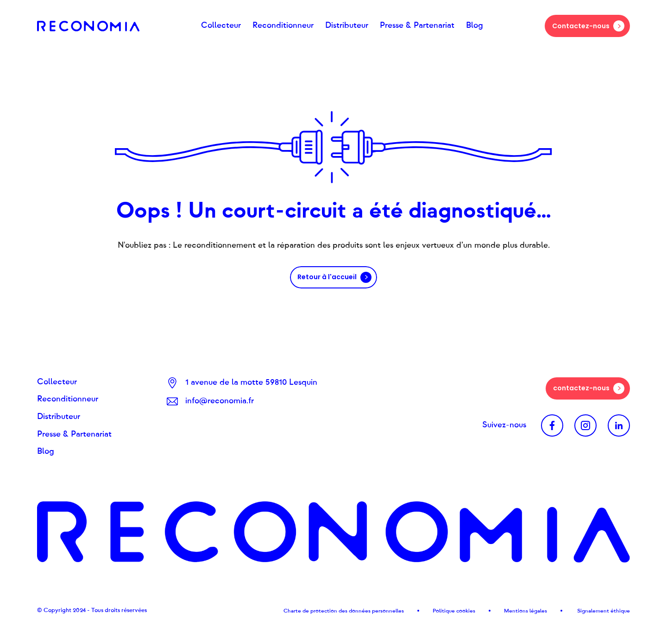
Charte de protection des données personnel (340, 611)
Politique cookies (454, 611)
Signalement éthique (603, 611)
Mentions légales (525, 611)
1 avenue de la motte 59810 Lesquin (251, 382)
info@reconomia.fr (220, 401)
